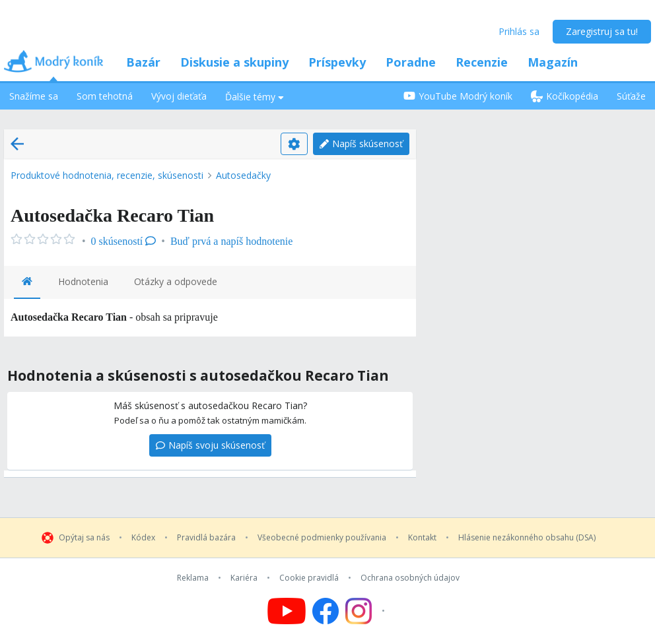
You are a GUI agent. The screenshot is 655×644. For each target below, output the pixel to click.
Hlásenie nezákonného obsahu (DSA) (527, 538)
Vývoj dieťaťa (179, 96)
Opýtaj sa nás (84, 538)
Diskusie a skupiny (234, 62)
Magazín (553, 62)
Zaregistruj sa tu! (602, 31)
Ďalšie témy (255, 97)
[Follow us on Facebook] (326, 611)
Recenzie (482, 62)
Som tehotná (105, 96)
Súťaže (631, 96)
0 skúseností (124, 241)
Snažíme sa (34, 96)
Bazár (143, 62)
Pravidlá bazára (206, 538)
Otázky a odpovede (176, 281)
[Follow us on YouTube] (287, 611)
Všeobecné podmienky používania (322, 538)
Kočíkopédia (565, 96)
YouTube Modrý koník (458, 96)
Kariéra (244, 578)
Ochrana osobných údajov (410, 578)
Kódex (143, 538)
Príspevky (337, 62)
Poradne (411, 62)
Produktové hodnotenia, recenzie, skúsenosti (107, 175)
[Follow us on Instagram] (367, 611)
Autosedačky (243, 175)
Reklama (193, 578)
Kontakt (422, 538)
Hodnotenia (83, 281)
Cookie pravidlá (309, 578)
